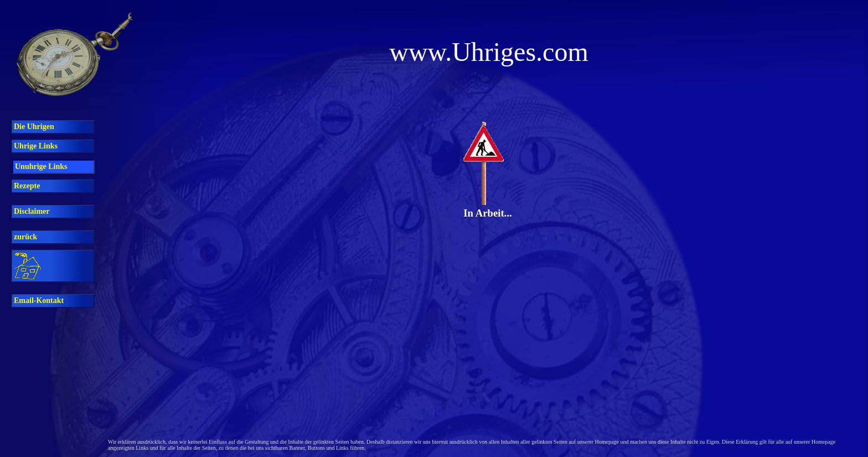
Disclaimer (32, 211)
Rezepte (27, 186)
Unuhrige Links (41, 166)
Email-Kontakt (39, 301)
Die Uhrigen (34, 127)
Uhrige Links (36, 146)
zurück (25, 237)
